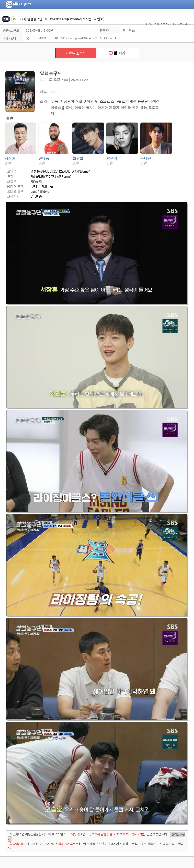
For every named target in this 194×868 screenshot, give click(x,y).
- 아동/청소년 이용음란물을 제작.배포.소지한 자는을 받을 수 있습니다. (96, 837)
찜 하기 (118, 53)
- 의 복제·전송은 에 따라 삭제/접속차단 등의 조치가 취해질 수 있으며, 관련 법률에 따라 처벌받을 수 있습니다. (97, 846)
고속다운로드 (76, 53)
